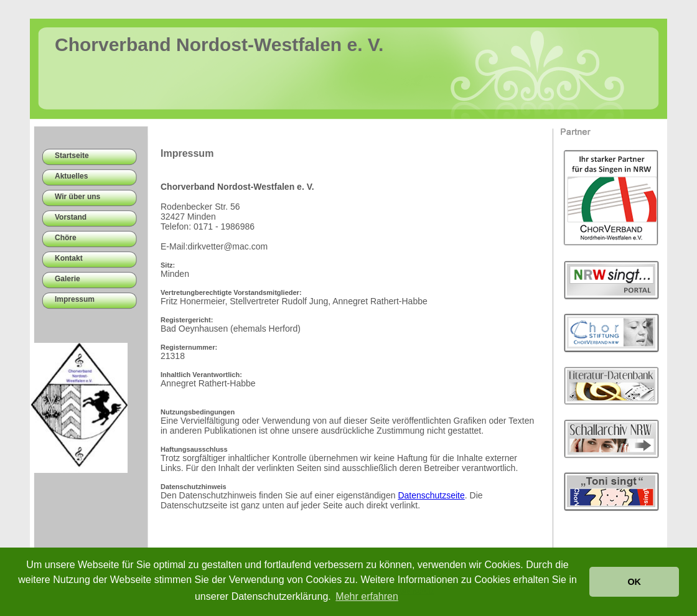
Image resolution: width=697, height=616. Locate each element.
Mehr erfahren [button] (367, 596)
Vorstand (71, 217)
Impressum (75, 299)
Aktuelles (71, 176)
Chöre (66, 238)
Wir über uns (77, 197)
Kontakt (69, 258)
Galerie (68, 279)
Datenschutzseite (431, 495)
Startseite (72, 156)
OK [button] (634, 582)
